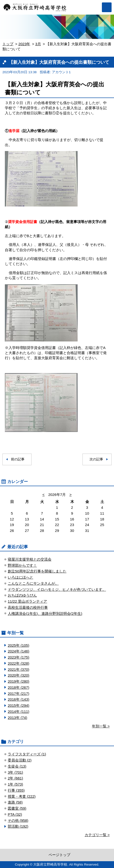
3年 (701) (15, 772)
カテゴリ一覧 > (97, 835)
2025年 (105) (18, 645)
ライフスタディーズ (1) (27, 754)
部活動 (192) (18, 826)
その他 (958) (18, 820)
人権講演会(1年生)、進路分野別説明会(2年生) (45, 613)
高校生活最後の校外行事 (28, 607)
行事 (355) (16, 790)
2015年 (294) (18, 705)
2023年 (24, 44)
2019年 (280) (18, 681)
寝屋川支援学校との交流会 (30, 559)
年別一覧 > (101, 726)
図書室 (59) (17, 808)
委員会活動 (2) (20, 760)
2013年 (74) (17, 718)
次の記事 (96, 459)
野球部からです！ (22, 565)
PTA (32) (15, 814)
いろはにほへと (20, 577)
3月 (38, 44)
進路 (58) (15, 802)
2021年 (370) (18, 669)
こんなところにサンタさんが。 (33, 583)
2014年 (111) (18, 711)
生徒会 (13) (17, 766)
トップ (8, 44)
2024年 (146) (18, 651)
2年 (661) (15, 778)
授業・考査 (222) (22, 796)
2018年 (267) (18, 687)
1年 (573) (15, 784)
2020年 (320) (18, 675)
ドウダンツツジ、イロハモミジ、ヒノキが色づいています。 (57, 589)
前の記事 (18, 459)
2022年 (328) (18, 663)
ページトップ (59, 855)
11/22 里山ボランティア (27, 601)
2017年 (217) (18, 694)
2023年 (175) (18, 657)
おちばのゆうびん (22, 595)
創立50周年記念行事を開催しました (37, 571)
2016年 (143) (18, 699)
